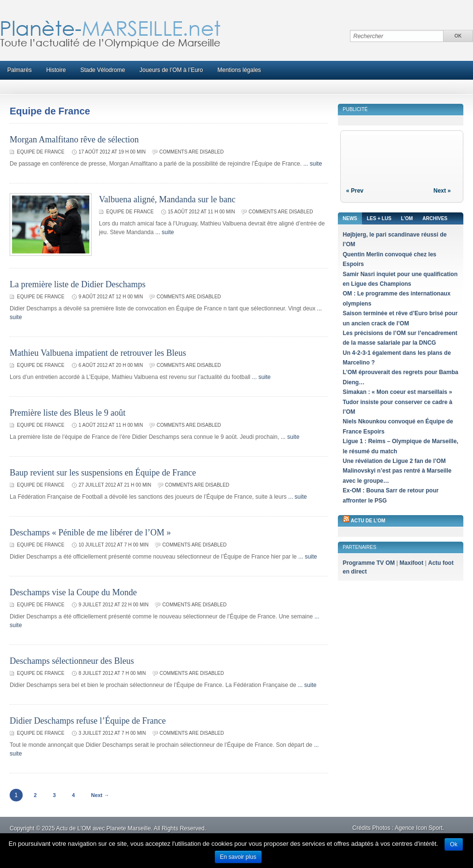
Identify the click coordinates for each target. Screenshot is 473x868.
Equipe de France (41, 152)
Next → (100, 795)
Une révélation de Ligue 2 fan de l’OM (394, 461)
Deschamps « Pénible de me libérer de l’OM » (90, 532)
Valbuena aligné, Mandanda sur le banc (167, 199)
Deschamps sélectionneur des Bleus (72, 661)
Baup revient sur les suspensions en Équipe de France (103, 473)
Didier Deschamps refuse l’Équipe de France (88, 721)
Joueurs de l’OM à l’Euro (171, 70)
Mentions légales (239, 70)
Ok (453, 844)
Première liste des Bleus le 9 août (68, 413)
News (350, 218)
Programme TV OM (369, 563)
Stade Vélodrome (103, 70)
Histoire (56, 70)
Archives (435, 218)
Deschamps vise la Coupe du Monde (73, 592)
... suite (313, 164)
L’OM (407, 218)
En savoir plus (238, 857)
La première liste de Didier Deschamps (77, 284)
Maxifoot (411, 563)
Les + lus (379, 218)
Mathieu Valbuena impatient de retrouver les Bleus (98, 353)
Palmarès (20, 70)
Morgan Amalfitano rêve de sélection (74, 140)
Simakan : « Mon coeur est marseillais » (397, 392)
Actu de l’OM (368, 521)
